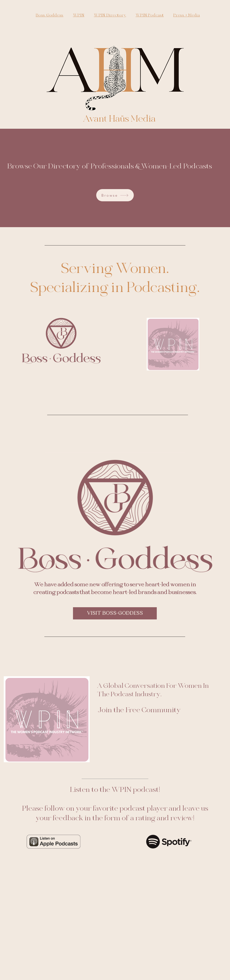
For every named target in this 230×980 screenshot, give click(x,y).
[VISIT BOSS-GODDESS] (115, 613)
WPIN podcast (135, 790)
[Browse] (115, 195)
